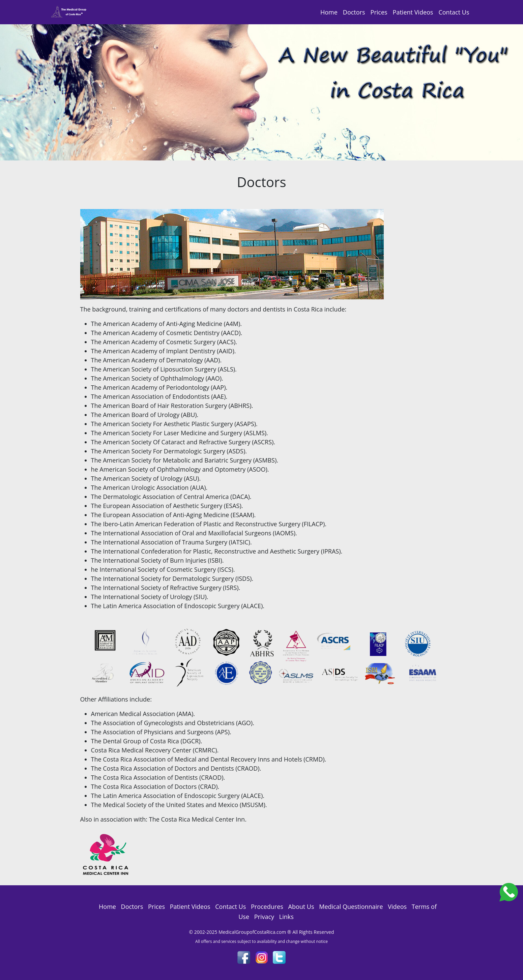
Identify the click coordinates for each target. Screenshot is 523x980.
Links (286, 917)
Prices (379, 12)
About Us (301, 907)
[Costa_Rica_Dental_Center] (509, 891)
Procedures (267, 907)
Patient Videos (413, 12)
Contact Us (454, 12)
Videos (397, 907)
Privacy (264, 917)
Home (329, 12)
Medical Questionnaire (351, 907)
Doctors (354, 12)
